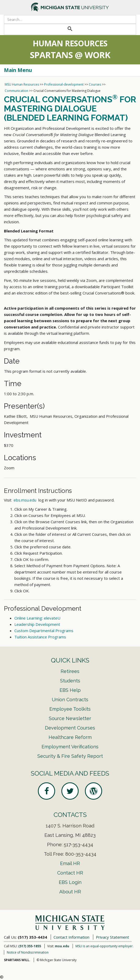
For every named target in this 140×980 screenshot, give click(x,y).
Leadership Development (37, 624)
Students (70, 681)
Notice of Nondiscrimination (28, 952)
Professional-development (64, 84)
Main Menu (18, 70)
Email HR (70, 863)
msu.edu (62, 946)
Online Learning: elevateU (37, 618)
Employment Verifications (70, 747)
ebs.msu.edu (25, 500)
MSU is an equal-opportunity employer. (104, 946)
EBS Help (70, 690)
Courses (95, 84)
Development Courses (70, 728)
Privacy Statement (112, 937)
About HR (70, 892)
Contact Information (71, 937)
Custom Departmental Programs (44, 631)
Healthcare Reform (70, 737)
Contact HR (70, 873)
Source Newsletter (70, 718)
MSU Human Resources (22, 84)
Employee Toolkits (70, 709)
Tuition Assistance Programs (40, 637)
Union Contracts (70, 700)
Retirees (70, 671)
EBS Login (70, 882)
